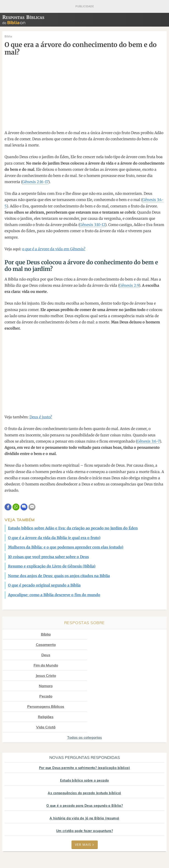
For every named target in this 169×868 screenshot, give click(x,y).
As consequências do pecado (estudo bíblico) (84, 741)
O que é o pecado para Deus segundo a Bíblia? (84, 754)
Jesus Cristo (43, 655)
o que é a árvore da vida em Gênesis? (54, 249)
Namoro (128, 655)
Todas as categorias (84, 686)
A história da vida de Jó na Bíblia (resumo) (84, 767)
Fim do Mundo (128, 645)
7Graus (33, 848)
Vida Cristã (128, 675)
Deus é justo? (41, 417)
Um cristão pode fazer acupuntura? (84, 779)
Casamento (128, 634)
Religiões (43, 675)
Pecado (43, 665)
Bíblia (43, 634)
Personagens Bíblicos (128, 665)
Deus (43, 645)
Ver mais (85, 793)
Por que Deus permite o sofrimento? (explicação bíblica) (84, 716)
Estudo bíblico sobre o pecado (84, 729)
